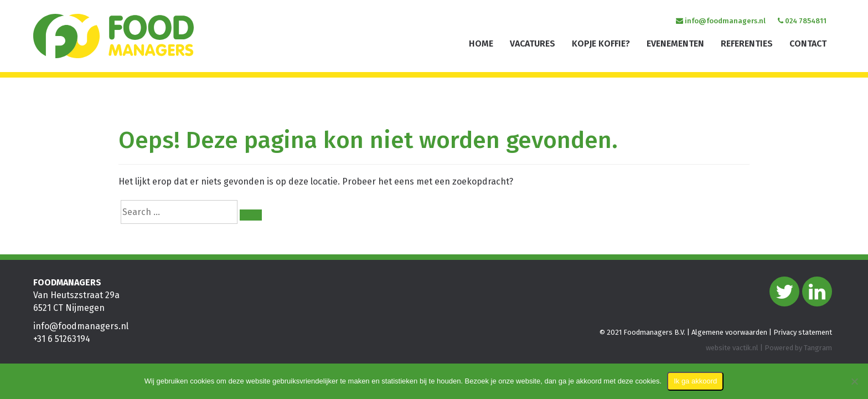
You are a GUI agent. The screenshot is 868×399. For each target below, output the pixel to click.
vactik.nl (745, 348)
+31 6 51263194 (62, 339)
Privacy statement (803, 333)
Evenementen (675, 44)
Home (481, 44)
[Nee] (854, 381)
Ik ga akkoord (695, 381)
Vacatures (533, 44)
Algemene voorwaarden (729, 333)
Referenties (747, 44)
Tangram (818, 348)
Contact (808, 44)
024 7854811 (802, 21)
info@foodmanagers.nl (721, 21)
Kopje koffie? (601, 44)
